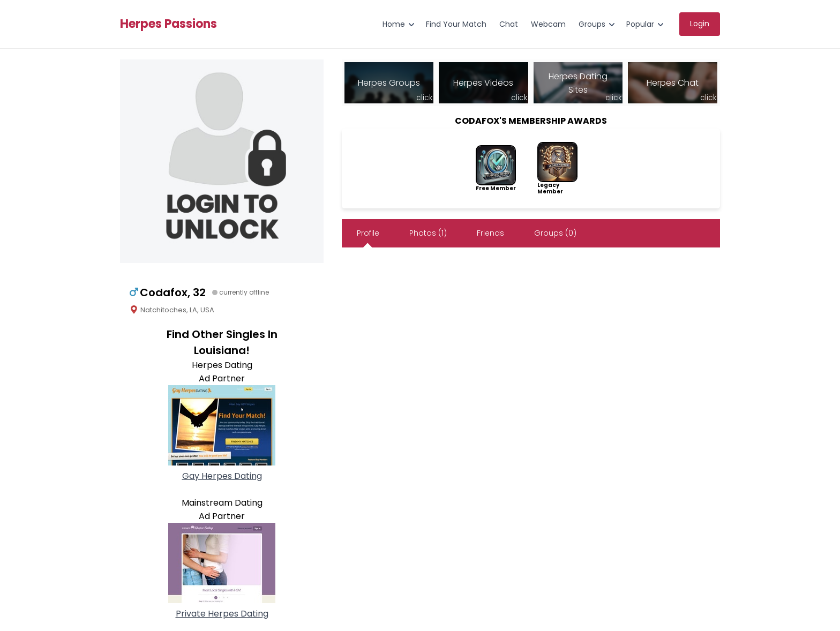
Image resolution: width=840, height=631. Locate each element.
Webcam (548, 24)
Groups (592, 24)
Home (394, 24)
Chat (509, 24)
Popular (640, 24)
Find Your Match (456, 24)
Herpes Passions (168, 24)
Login (700, 24)
